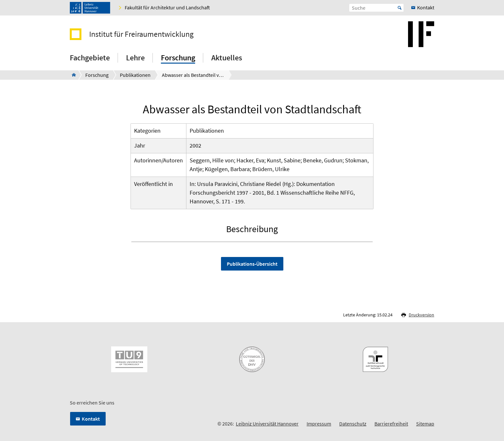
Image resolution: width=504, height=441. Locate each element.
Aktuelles (227, 58)
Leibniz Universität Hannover (267, 424)
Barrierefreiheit (391, 424)
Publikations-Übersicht (252, 264)
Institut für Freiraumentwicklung (141, 34)
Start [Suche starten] (400, 8)
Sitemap (425, 424)
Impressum (319, 424)
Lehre (135, 58)
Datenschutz (353, 424)
